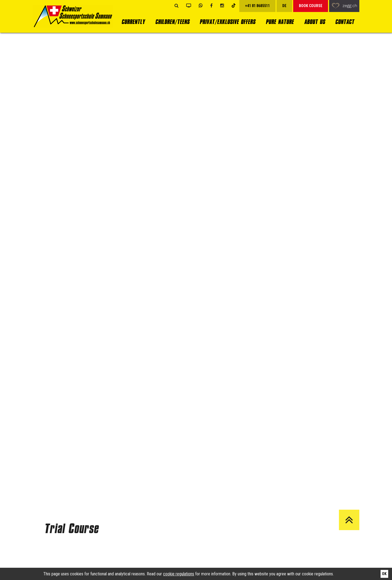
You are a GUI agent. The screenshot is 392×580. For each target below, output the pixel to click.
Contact (345, 22)
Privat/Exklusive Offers (227, 22)
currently (133, 22)
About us (315, 22)
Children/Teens (172, 22)
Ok (384, 574)
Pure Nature (280, 22)
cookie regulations (179, 574)
